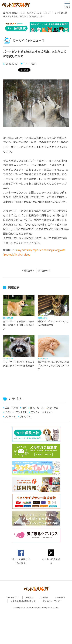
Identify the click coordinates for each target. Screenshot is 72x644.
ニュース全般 (11, 408)
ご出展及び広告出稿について (23, 601)
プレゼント (25, 417)
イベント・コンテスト (16, 412)
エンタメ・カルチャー (42, 412)
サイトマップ (13, 597)
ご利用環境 (60, 597)
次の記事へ (43, 271)
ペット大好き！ (13, 13)
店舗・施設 (53, 408)
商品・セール (37, 408)
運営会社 (30, 597)
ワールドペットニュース (34, 13)
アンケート (10, 417)
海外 (24, 408)
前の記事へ (29, 271)
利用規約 (44, 597)
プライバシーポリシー (52, 601)
